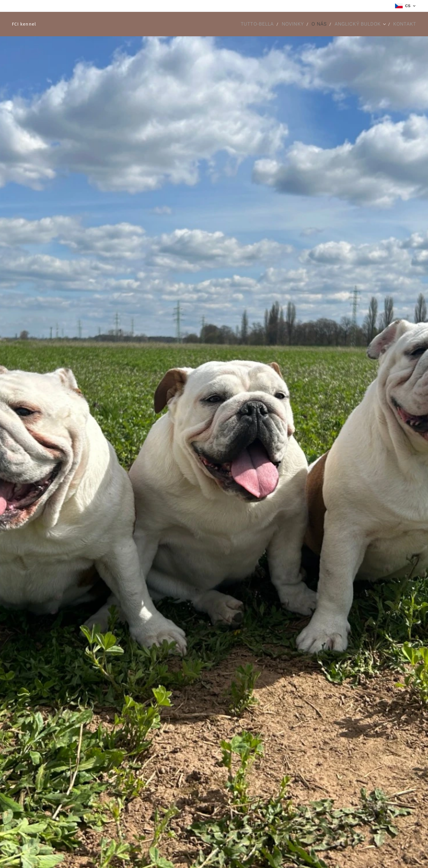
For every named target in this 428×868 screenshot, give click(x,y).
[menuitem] (256, 24)
